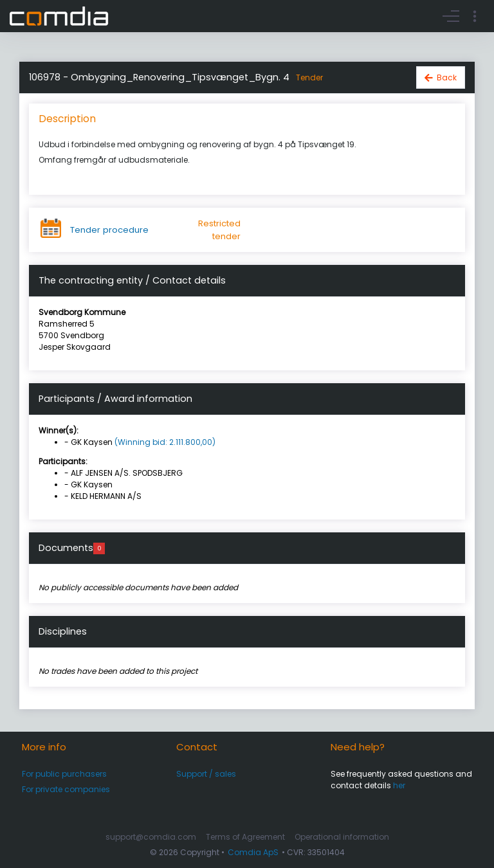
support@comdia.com (151, 837)
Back (447, 77)
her (399, 785)
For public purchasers (64, 774)
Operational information (342, 837)
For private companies (66, 789)
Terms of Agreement (245, 837)
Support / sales (206, 774)
